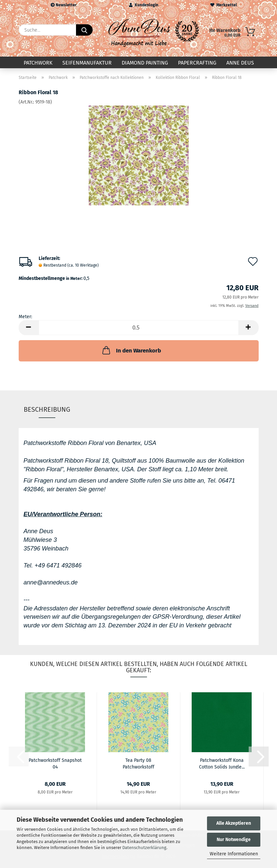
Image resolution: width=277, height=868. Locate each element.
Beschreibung (47, 409)
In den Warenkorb (131, 350)
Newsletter (64, 5)
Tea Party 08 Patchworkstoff (138, 763)
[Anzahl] (139, 328)
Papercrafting (197, 63)
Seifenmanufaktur (87, 63)
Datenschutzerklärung (144, 848)
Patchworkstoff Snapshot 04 (55, 763)
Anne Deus (240, 63)
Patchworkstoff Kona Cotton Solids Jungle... (222, 763)
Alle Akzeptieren (234, 823)
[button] (29, 328)
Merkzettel (224, 5)
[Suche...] (84, 30)
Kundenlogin (144, 5)
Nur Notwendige (234, 840)
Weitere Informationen (234, 854)
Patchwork (38, 63)
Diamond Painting (145, 63)
